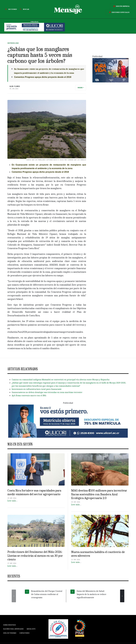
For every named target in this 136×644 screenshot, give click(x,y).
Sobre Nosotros (9, 625)
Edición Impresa (121, 6)
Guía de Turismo (10, 633)
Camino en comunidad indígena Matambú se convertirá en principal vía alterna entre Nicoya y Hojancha (61, 380)
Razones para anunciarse (13, 629)
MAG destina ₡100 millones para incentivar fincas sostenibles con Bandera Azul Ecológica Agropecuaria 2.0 (99, 494)
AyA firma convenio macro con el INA (29, 396)
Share (80, 88)
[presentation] (14, 596)
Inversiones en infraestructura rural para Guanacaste (37, 389)
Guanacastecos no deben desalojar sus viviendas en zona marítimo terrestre (47, 392)
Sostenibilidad (13, 43)
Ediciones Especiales (119, 12)
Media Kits (31, 629)
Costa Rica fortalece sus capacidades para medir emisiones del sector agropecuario (34, 492)
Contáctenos (24, 633)
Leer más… (12, 501)
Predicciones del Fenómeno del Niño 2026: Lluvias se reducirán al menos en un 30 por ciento (35, 556)
